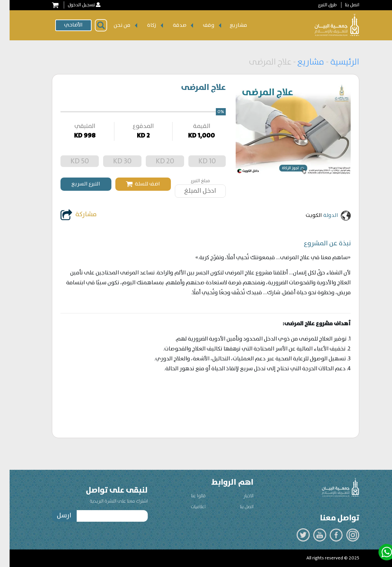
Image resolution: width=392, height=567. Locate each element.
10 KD (197, 161)
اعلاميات (189, 507)
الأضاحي (64, 25)
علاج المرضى (194, 87)
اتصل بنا (342, 5)
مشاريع (229, 25)
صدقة (170, 25)
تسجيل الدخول (72, 5)
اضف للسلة (133, 184)
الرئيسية (334, 62)
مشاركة (69, 215)
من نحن (113, 25)
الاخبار (239, 496)
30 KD (113, 161)
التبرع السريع (76, 184)
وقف (199, 25)
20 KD (155, 161)
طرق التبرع (318, 5)
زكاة (142, 25)
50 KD (70, 161)
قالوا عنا (189, 496)
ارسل (55, 516)
